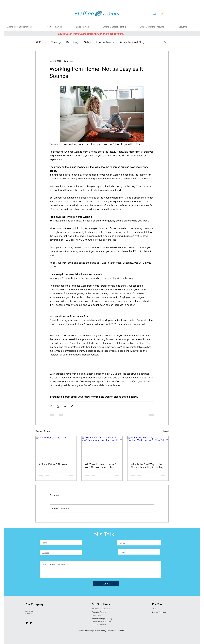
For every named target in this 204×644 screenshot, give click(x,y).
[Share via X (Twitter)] (58, 406)
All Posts (41, 42)
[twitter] (27, 623)
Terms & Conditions (160, 612)
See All (166, 431)
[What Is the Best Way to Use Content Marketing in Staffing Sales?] (148, 448)
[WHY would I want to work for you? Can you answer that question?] (102, 448)
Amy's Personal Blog (132, 42)
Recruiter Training (99, 612)
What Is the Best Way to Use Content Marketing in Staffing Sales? (147, 466)
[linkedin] (31, 623)
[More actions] (153, 61)
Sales (87, 42)
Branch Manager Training (102, 619)
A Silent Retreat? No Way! (53, 464)
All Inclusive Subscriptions (102, 609)
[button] (155, 13)
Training (56, 42)
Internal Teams (105, 42)
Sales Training (98, 615)
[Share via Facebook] (51, 406)
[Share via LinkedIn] (65, 406)
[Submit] (106, 584)
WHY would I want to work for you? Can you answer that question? (101, 466)
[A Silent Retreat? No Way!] (56, 448)
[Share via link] (72, 406)
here (121, 34)
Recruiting (72, 42)
